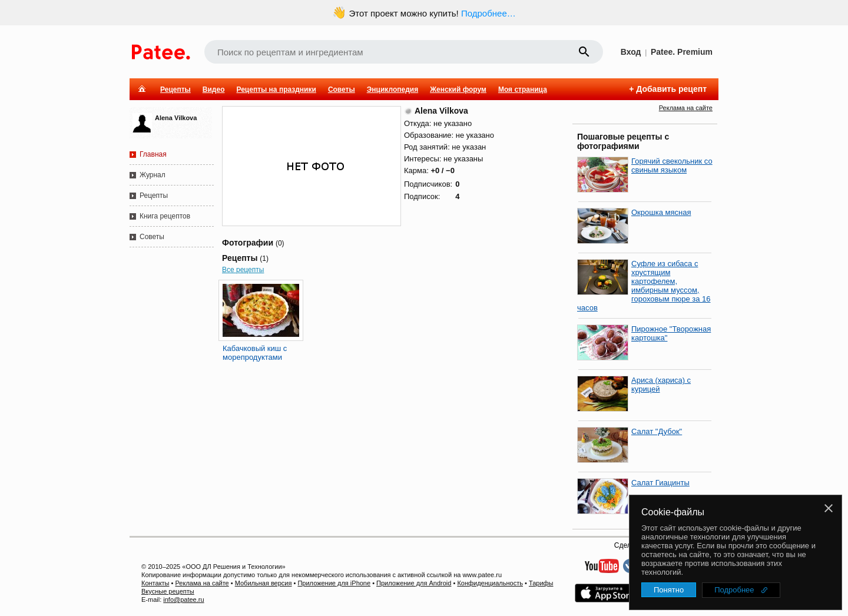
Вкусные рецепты (168, 591)
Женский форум (458, 90)
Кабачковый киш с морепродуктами (255, 353)
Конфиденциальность (490, 583)
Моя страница (523, 90)
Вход (631, 52)
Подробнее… (488, 13)
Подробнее (734, 590)
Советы (342, 90)
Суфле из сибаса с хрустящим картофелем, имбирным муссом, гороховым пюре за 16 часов (644, 286)
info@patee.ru (183, 600)
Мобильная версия (264, 583)
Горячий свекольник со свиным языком (672, 165)
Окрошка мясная (661, 212)
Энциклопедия (392, 90)
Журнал (153, 175)
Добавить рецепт (671, 89)
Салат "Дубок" (657, 431)
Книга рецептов (165, 216)
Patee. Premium (682, 52)
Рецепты (175, 90)
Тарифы (541, 583)
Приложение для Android (414, 583)
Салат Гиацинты (660, 483)
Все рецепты (243, 270)
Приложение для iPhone (334, 583)
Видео (214, 90)
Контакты (155, 583)
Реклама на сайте (686, 108)
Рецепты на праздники (276, 90)
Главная (153, 154)
